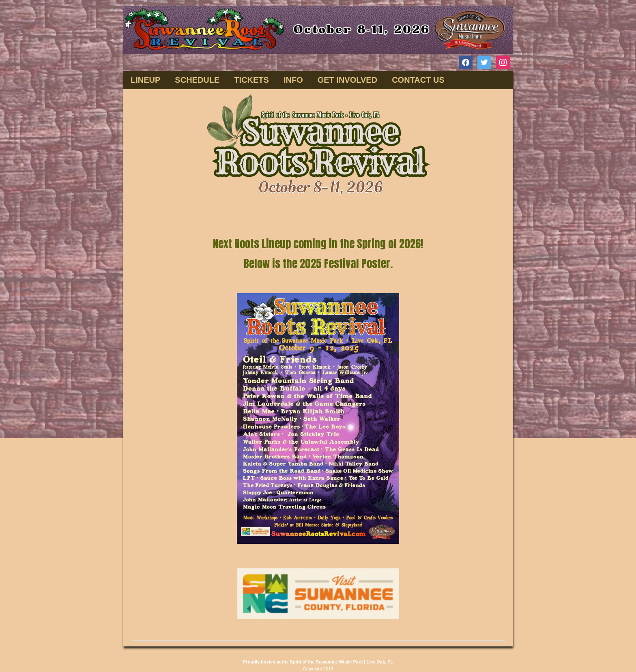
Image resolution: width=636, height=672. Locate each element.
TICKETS (251, 80)
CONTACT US (418, 80)
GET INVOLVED (347, 80)
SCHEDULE (197, 80)
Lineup (145, 80)
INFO (293, 80)
